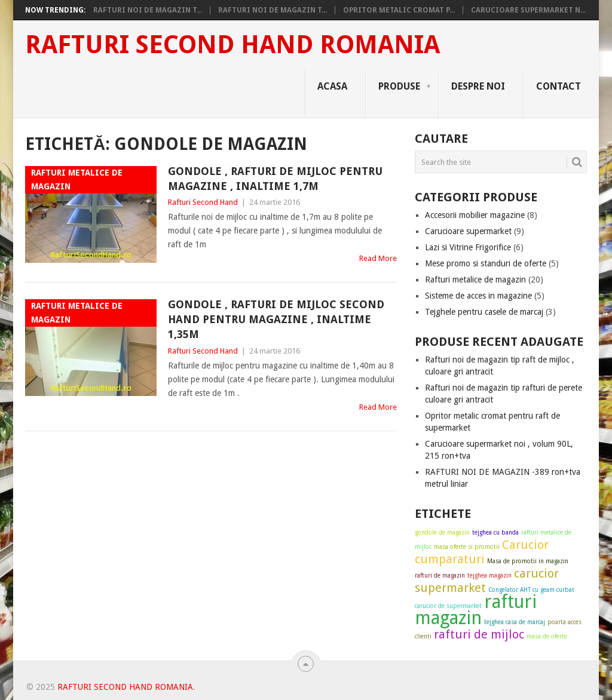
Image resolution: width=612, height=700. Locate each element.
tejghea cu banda (495, 532)
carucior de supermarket (448, 606)
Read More (378, 258)
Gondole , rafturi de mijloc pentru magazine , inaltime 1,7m (275, 179)
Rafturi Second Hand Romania (232, 45)
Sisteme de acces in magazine (478, 296)
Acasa (332, 86)
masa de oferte (547, 636)
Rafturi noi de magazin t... (148, 10)
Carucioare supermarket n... (528, 10)
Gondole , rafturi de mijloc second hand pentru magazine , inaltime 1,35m (276, 319)
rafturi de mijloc (479, 634)
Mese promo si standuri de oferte (486, 263)
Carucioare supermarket (468, 231)
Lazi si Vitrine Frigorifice (468, 247)
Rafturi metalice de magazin (475, 280)
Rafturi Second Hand (203, 202)
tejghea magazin (489, 575)
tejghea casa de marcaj (515, 622)
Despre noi (478, 86)
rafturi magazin (476, 610)
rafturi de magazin (440, 575)
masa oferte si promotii (467, 547)
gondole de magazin (442, 532)
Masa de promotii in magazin (528, 561)
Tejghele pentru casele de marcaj (484, 312)
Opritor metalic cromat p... (399, 10)
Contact (559, 86)
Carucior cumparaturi (482, 552)
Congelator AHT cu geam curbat (531, 590)
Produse (399, 86)
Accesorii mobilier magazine (475, 215)
